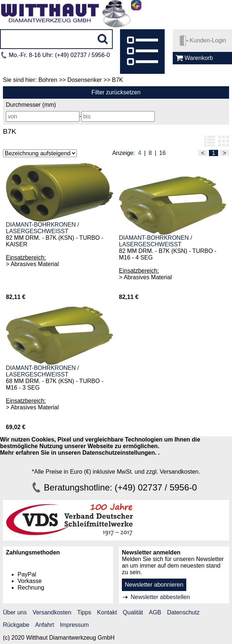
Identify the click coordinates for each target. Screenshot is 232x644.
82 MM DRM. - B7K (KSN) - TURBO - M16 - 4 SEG (168, 254)
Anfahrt (45, 625)
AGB (155, 612)
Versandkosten (52, 612)
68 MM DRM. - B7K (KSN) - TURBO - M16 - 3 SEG (55, 384)
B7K (10, 131)
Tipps (84, 612)
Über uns (15, 612)
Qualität (133, 612)
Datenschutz (184, 612)
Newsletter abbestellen (160, 597)
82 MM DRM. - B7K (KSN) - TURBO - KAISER (55, 241)
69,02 (13, 427)
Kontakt (107, 612)
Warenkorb (199, 58)
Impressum (74, 625)
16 (162, 153)
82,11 (13, 297)
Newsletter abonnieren (154, 585)
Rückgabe (16, 625)
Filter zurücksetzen (116, 92)
